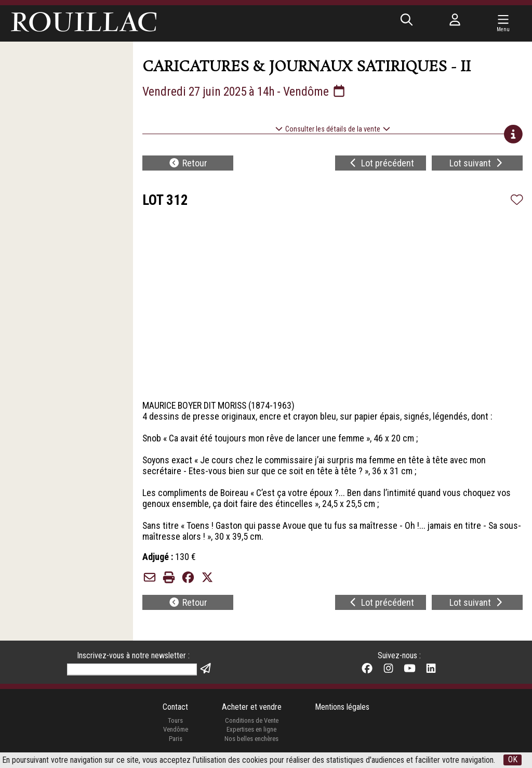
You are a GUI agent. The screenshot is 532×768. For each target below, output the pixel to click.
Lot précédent (381, 164)
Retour (188, 164)
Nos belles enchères (251, 740)
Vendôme (175, 731)
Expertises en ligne (251, 731)
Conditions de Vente (252, 721)
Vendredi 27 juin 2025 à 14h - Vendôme (247, 92)
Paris (175, 740)
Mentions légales (342, 708)
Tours (175, 721)
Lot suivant (477, 164)
